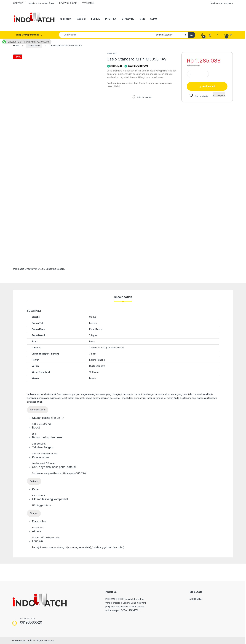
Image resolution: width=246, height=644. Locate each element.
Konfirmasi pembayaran (221, 3)
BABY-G (81, 19)
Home (16, 45)
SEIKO (154, 19)
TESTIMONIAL (88, 3)
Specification (123, 297)
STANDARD (128, 19)
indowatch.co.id (23, 640)
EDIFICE (95, 19)
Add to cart (209, 86)
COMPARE (18, 3)
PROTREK (111, 19)
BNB (142, 19)
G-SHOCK (66, 19)
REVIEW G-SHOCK (68, 3)
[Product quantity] (198, 74)
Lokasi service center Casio (41, 3)
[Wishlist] (210, 35)
